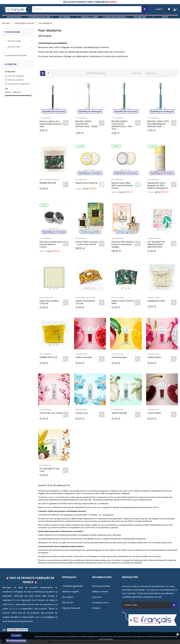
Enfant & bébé (118, 297)
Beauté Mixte (81, 238)
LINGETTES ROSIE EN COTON (85, 302)
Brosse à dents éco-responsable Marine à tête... (51, 124)
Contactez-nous (100, 603)
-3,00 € (152, 146)
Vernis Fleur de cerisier (51, 413)
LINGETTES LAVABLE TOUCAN (49, 302)
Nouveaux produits (101, 586)
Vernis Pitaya (154, 357)
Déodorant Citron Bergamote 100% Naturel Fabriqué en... (158, 186)
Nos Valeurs (68, 597)
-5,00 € (80, 146)
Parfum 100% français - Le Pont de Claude (87, 243)
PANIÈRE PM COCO (49, 357)
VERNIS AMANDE (119, 413)
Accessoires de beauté (16, 55)
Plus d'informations (16, 641)
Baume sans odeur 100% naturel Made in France (122, 186)
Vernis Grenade (84, 357)
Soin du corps (14, 47)
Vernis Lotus (82, 413)
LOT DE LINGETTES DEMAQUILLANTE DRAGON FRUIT (156, 244)
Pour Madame (12, 32)
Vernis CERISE (154, 413)
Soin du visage (14, 41)
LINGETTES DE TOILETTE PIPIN (123, 302)
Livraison (96, 608)
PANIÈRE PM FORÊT (157, 301)
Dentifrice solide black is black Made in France (51, 244)
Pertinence (161, 73)
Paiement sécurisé (71, 608)
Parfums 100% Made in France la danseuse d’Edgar (123, 244)
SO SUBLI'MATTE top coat (49, 470)
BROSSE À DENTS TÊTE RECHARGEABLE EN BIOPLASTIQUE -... (158, 124)
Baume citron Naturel (86, 183)
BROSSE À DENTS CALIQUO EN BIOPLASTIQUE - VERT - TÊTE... (123, 125)
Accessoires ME (154, 238)
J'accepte (16, 635)
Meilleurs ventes (100, 592)
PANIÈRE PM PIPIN (48, 183)
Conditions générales (73, 586)
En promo (97, 597)
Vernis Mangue (119, 357)
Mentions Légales (71, 592)
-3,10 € (44, 205)
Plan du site (68, 603)
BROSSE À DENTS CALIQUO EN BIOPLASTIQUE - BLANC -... (87, 125)
